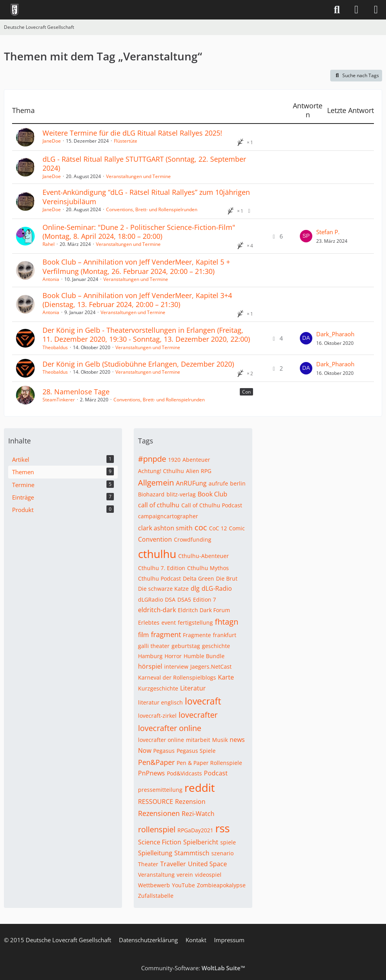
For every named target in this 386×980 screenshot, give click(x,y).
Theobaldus (55, 347)
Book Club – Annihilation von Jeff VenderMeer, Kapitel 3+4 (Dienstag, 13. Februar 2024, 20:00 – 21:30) (137, 300)
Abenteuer (196, 460)
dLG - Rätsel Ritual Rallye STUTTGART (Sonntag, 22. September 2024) (144, 163)
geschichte (216, 646)
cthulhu (157, 554)
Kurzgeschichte (158, 688)
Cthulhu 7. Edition (162, 568)
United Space (207, 864)
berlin (238, 483)
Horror (173, 656)
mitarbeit (198, 740)
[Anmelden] (356, 10)
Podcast (216, 773)
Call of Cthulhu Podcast (212, 505)
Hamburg (150, 656)
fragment (166, 634)
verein (185, 875)
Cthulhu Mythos (208, 568)
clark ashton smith (165, 528)
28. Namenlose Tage (76, 392)
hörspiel (150, 666)
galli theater (154, 646)
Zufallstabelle (156, 896)
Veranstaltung (156, 875)
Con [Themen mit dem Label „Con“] (246, 392)
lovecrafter (198, 715)
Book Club (212, 494)
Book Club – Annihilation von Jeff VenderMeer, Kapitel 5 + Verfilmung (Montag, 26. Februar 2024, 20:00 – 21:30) (136, 266)
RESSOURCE (156, 802)
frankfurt (225, 635)
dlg (195, 588)
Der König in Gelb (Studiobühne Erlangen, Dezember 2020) (138, 364)
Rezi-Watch (198, 814)
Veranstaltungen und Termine (138, 176)
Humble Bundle (204, 656)
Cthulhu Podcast (159, 578)
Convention (155, 539)
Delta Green (198, 578)
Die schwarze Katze (163, 589)
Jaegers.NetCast (211, 667)
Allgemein (156, 483)
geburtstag (186, 646)
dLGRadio (151, 599)
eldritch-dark (157, 610)
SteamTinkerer (59, 400)
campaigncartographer (168, 516)
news (237, 740)
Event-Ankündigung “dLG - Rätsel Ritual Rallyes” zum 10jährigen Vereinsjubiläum (146, 197)
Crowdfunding (193, 539)
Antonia (51, 279)
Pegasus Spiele (196, 751)
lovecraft (203, 701)
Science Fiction (160, 842)
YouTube (183, 885)
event (169, 622)
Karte (226, 677)
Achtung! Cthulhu (161, 471)
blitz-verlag (181, 494)
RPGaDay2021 (195, 830)
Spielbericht (201, 842)
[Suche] (337, 10)
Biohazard (151, 494)
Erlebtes (149, 622)
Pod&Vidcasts (184, 773)
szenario (222, 853)
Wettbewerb (154, 885)
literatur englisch (160, 702)
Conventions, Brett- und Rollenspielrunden (152, 209)
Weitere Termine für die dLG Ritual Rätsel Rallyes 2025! (132, 133)
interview (176, 667)
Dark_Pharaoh (335, 334)
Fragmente (197, 635)
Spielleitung (155, 853)
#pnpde (152, 459)
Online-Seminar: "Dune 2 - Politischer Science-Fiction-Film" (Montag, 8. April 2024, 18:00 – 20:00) (139, 232)
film (143, 635)
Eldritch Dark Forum (204, 610)
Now (145, 750)
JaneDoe (52, 141)
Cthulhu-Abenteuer (204, 556)
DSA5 (184, 599)
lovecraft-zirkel (157, 716)
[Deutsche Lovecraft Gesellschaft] (15, 10)
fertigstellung (195, 622)
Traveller (173, 864)
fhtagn (227, 622)
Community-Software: (193, 968)
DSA (170, 599)
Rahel (49, 244)
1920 (174, 460)
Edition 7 (205, 599)
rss (222, 828)
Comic (237, 528)
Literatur (193, 688)
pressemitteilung (160, 790)
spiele (228, 842)
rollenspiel (157, 829)
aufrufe (218, 483)
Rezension (190, 802)
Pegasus (164, 751)
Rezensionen (159, 813)
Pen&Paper (156, 762)
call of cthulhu (159, 505)
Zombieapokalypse (221, 885)
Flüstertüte (126, 141)
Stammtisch (192, 853)
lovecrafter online (170, 728)
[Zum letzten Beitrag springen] (306, 236)
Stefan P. (328, 232)
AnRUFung (191, 483)
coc (201, 527)
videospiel (208, 875)
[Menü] (376, 10)
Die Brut (227, 578)
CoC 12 (218, 528)
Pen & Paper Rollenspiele (209, 763)
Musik (220, 740)
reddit (200, 788)
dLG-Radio (217, 588)
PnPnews (151, 773)
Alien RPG (199, 471)
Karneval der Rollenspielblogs (177, 677)
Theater (148, 864)
